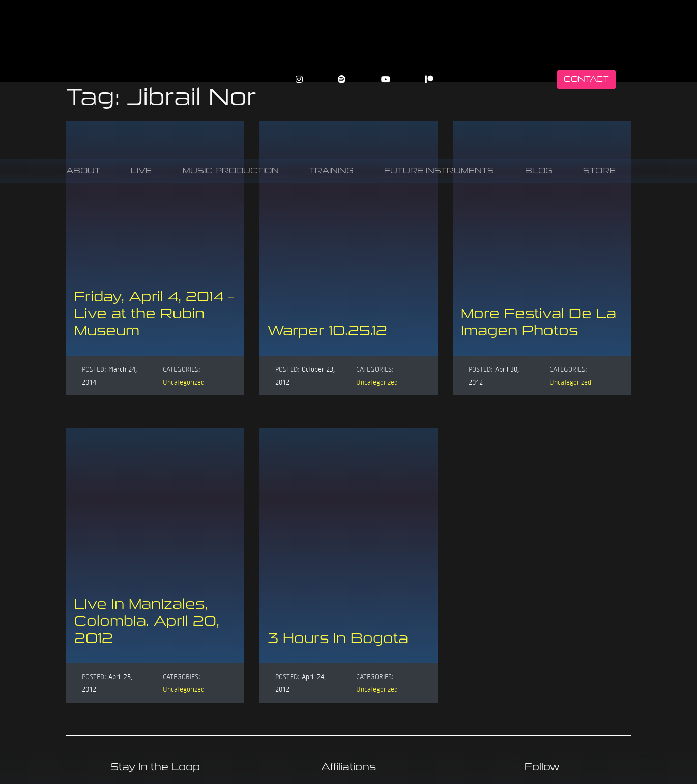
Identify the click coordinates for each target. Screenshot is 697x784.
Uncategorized (184, 382)
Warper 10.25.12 (327, 330)
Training (331, 171)
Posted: (94, 369)
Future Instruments (439, 171)
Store (599, 171)
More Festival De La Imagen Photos (539, 322)
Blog (539, 171)
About (83, 171)
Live (141, 171)
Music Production (231, 171)
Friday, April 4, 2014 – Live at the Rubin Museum (154, 313)
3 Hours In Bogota (338, 638)
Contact (586, 79)
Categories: (182, 369)
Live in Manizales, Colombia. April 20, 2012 (147, 621)
